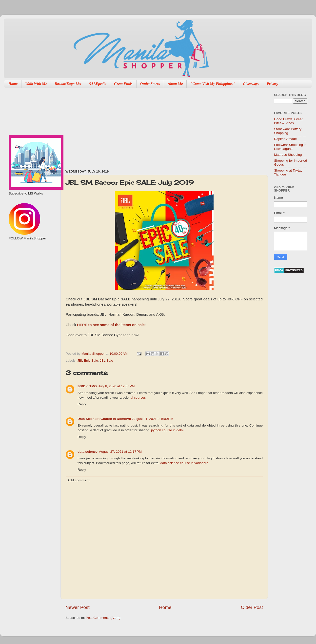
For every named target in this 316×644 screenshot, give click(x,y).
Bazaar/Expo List (68, 84)
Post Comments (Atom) (103, 618)
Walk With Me (36, 84)
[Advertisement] (141, 126)
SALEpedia (98, 84)
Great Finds (123, 84)
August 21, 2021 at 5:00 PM (153, 419)
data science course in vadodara (184, 463)
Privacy (273, 84)
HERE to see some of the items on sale (111, 325)
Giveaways (251, 84)
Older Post (252, 607)
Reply (82, 404)
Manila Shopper (94, 354)
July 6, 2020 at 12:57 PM (116, 386)
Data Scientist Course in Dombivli (104, 419)
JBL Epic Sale (88, 361)
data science (88, 452)
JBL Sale (106, 361)
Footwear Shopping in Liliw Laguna (290, 147)
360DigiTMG (87, 386)
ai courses (138, 398)
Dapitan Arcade (285, 139)
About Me (175, 84)
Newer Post (78, 607)
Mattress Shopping (288, 155)
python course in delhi (167, 430)
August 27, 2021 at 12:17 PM (120, 452)
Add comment (79, 480)
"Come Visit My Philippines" (213, 84)
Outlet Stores (150, 84)
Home (13, 84)
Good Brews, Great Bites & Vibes (288, 121)
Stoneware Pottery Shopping (288, 131)
